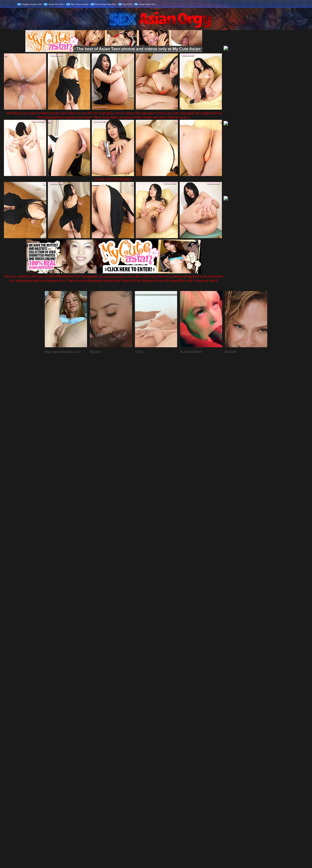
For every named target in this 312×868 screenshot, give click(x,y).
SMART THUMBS (166, 751)
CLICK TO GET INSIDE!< (114, 179)
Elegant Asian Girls (32, 4)
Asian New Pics (57, 4)
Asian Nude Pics (147, 4)
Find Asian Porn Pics (106, 4)
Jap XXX (128, 4)
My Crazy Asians (80, 4)
